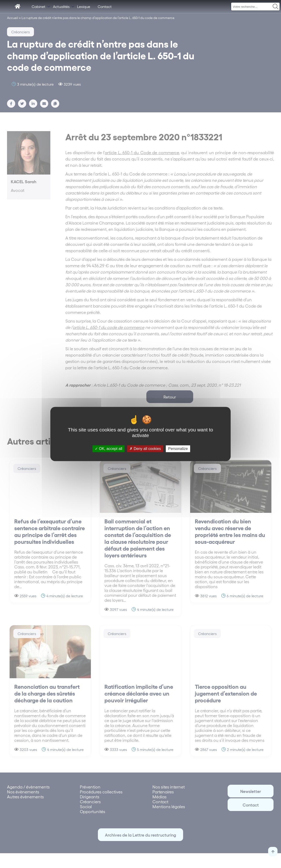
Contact (105, 6)
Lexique (84, 6)
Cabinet (39, 6)
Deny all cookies (145, 449)
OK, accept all (109, 449)
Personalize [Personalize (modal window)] (178, 449)
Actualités (61, 6)
